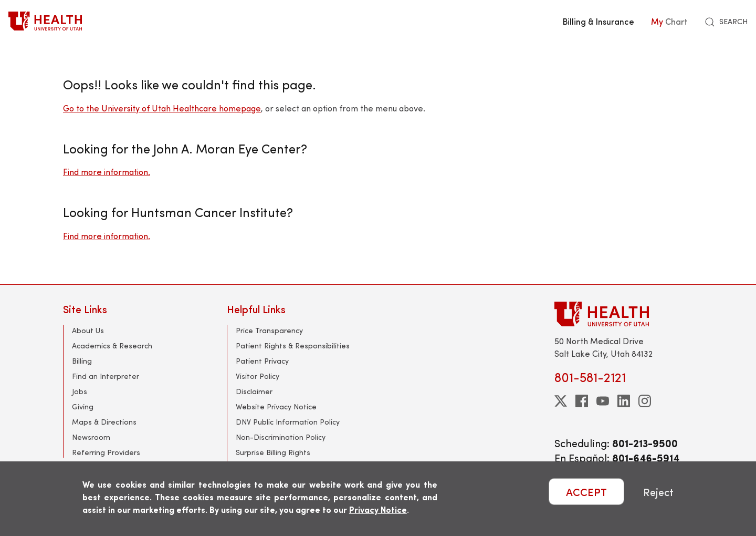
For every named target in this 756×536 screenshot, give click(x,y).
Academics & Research (112, 346)
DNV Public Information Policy (288, 422)
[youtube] (603, 401)
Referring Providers (106, 452)
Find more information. (107, 172)
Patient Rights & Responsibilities (293, 346)
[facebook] (582, 401)
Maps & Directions (104, 422)
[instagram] (645, 401)
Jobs (80, 391)
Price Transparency (269, 330)
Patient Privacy (262, 361)
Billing (82, 361)
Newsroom (91, 437)
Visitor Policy (258, 376)
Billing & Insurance (598, 21)
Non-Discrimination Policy (281, 437)
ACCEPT (586, 492)
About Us (88, 330)
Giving (83, 406)
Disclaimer (254, 391)
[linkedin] (624, 401)
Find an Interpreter (106, 376)
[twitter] (561, 401)
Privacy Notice (378, 509)
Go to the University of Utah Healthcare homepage (162, 108)
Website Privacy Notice (276, 406)
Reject (658, 492)
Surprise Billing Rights (273, 452)
